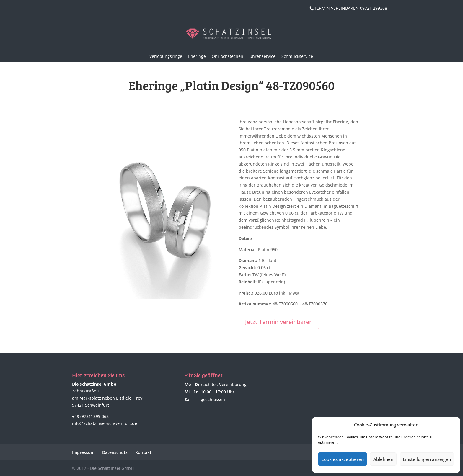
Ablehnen (383, 459)
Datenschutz (115, 452)
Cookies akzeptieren (343, 459)
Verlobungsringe (166, 56)
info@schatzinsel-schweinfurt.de (105, 423)
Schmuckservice (297, 56)
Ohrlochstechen (228, 56)
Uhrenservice (262, 56)
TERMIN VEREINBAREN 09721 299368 (351, 8)
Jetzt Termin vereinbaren (279, 322)
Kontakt (143, 452)
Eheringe (197, 56)
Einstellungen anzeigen (427, 459)
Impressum (83, 452)
